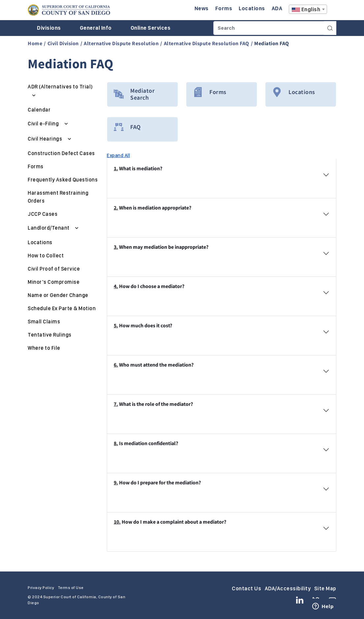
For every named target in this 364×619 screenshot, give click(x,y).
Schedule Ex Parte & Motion (62, 308)
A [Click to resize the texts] (332, 11)
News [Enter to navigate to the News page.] (202, 8)
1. (116, 168)
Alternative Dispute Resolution (121, 43)
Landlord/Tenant (49, 228)
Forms (36, 166)
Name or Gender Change (58, 295)
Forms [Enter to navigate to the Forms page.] (224, 8)
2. (116, 208)
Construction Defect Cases (61, 153)
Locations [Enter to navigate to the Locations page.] (252, 8)
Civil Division (63, 43)
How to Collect (46, 256)
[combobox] (308, 9)
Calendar (39, 110)
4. (116, 286)
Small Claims (44, 322)
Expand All (118, 155)
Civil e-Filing (44, 124)
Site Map (325, 588)
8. (116, 443)
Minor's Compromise (54, 282)
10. (117, 522)
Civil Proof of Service (54, 269)
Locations (40, 242)
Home (35, 43)
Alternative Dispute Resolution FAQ (207, 43)
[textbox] (308, 10)
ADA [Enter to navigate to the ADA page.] (277, 8)
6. (116, 365)
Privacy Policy (41, 588)
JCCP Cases (43, 214)
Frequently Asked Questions (63, 180)
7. (116, 404)
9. (116, 482)
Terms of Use (71, 588)
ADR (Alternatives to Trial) (60, 87)
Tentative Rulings (50, 335)
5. (116, 325)
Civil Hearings (45, 139)
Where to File (44, 348)
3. (116, 247)
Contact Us (246, 588)
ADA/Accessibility (288, 588)
